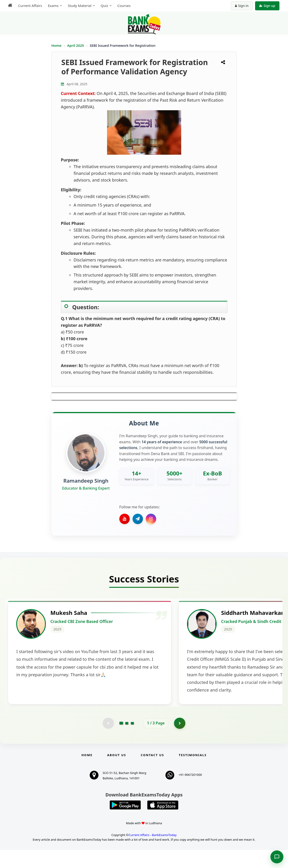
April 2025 (76, 45)
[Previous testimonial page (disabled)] (108, 741)
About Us (117, 773)
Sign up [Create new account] (267, 6)
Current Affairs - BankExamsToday (153, 853)
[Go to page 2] (127, 741)
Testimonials (193, 773)
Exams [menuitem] (53, 6)
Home (57, 45)
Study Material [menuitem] (79, 6)
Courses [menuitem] (124, 6)
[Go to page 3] (132, 741)
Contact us (152, 773)
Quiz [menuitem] (104, 6)
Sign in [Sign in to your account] (242, 6)
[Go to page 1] (121, 741)
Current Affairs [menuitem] (30, 6)
